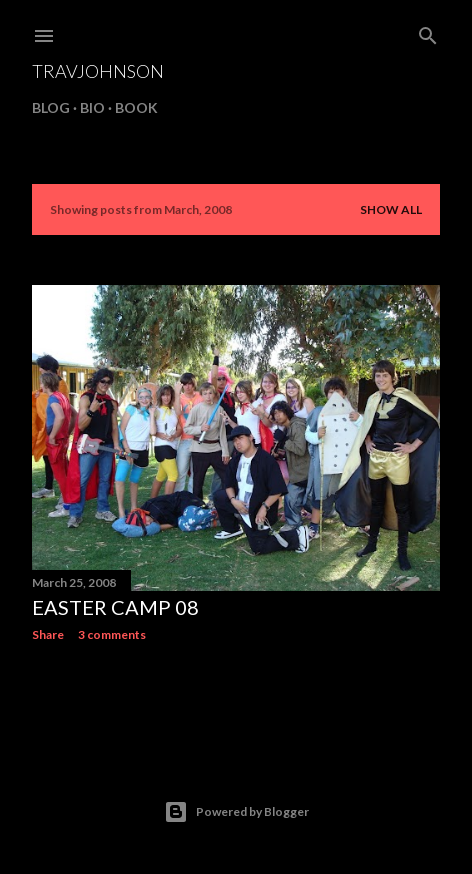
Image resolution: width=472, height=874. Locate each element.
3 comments (112, 634)
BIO (92, 107)
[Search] (428, 31)
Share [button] (48, 634)
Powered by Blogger (236, 812)
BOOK (136, 107)
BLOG (51, 107)
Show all (391, 209)
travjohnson (98, 71)
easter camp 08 (115, 607)
